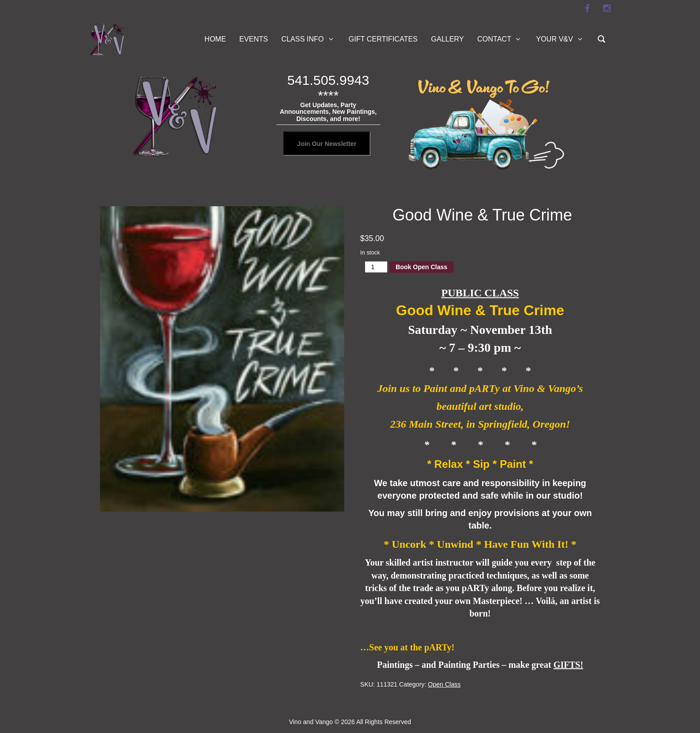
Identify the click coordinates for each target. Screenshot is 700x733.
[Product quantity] (376, 267)
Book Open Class (421, 267)
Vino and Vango (311, 722)
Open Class (444, 684)
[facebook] (587, 8)
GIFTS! (569, 665)
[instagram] (607, 8)
